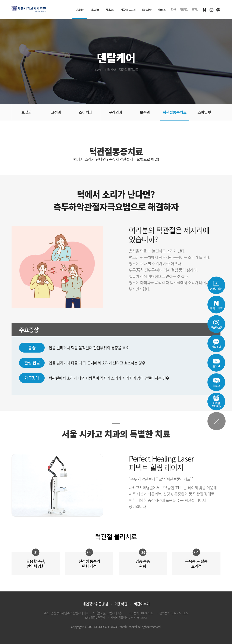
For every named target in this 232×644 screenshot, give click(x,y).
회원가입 (184, 10)
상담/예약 (147, 10)
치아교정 (110, 10)
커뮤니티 (162, 10)
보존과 (145, 112)
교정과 (56, 112)
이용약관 (121, 604)
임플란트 (95, 10)
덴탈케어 (80, 10)
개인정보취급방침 (95, 604)
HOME (98, 70)
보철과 (26, 112)
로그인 (195, 10)
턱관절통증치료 (175, 112)
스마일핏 (204, 112)
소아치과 (86, 112)
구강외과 (115, 112)
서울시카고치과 (128, 10)
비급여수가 (142, 604)
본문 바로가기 (0, 0)
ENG (173, 10)
